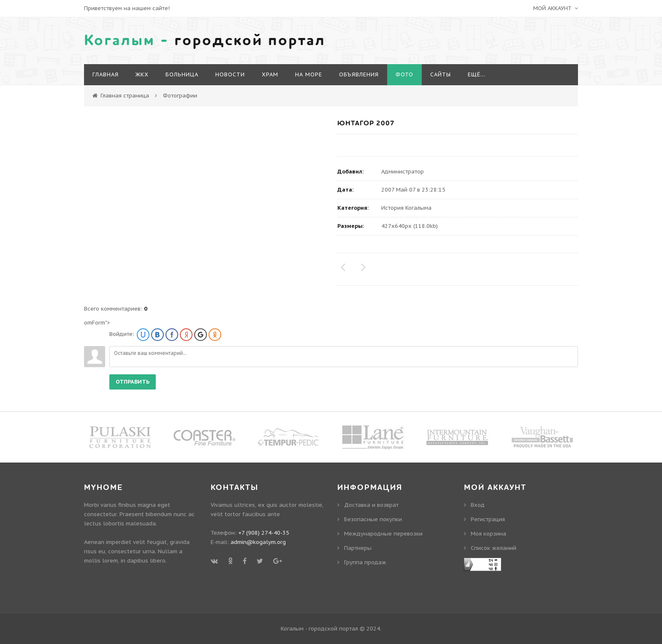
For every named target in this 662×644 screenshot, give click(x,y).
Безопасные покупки (373, 519)
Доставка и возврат (371, 505)
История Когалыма (406, 208)
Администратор (403, 172)
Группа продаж (365, 562)
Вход (478, 505)
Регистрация (488, 519)
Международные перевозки (383, 534)
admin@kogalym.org (258, 542)
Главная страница (125, 96)
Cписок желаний (494, 548)
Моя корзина (488, 534)
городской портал (205, 41)
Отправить (133, 382)
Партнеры (358, 548)
